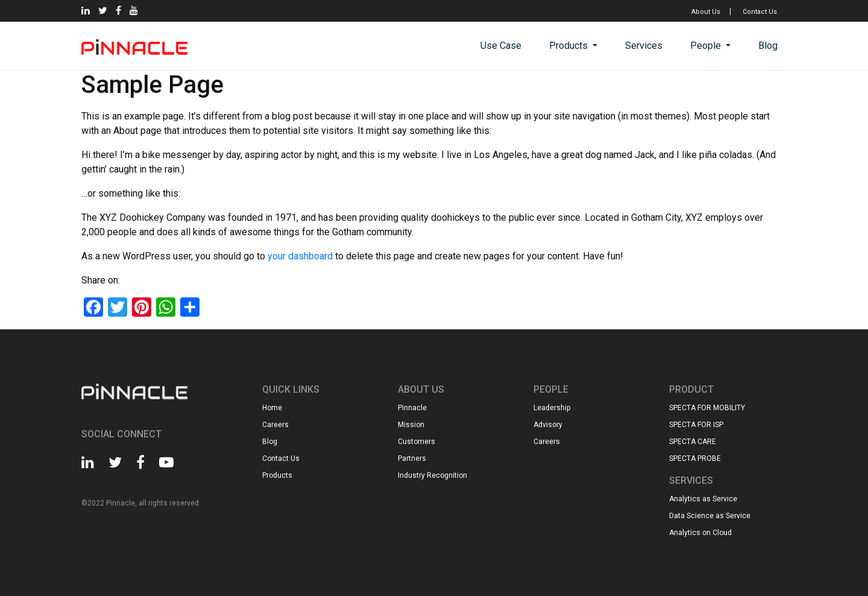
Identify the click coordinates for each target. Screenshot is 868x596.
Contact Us (760, 12)
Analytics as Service (703, 499)
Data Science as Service (710, 516)
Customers (417, 442)
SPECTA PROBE (695, 458)
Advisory (548, 425)
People (707, 46)
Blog (768, 46)
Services (644, 46)
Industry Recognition (432, 475)
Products (570, 46)
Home (272, 408)
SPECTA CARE (693, 442)
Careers (275, 425)
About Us (706, 12)
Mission (411, 425)
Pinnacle (412, 408)
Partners (412, 458)
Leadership (552, 408)
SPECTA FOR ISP (696, 425)
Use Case (501, 46)
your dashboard (300, 256)
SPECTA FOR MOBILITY (707, 408)
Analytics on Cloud (700, 533)
